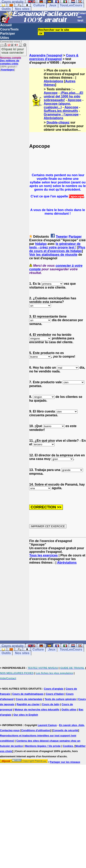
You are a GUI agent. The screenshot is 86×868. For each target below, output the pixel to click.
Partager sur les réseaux (65, 762)
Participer (8, 34)
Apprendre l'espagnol (46, 55)
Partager (75, 237)
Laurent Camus (47, 725)
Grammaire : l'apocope (61, 114)
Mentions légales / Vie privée (43, 746)
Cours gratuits (13, 646)
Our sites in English (26, 715)
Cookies (68, 746)
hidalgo (41, 244)
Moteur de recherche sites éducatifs (37, 710)
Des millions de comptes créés (11, 61)
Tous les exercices (43, 555)
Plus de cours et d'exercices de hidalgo (57, 249)
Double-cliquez (58, 122)
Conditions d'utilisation (36, 730)
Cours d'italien (55, 694)
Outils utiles (69, 710)
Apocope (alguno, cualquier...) (57, 105)
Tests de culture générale (60, 699)
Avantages (7, 70)
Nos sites (22, 9)
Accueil (6, 25)
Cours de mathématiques (28, 694)
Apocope (51, 93)
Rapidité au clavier (28, 704)
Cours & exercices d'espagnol (54, 57)
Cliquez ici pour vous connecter (13, 51)
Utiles (5, 38)
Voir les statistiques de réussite (53, 255)
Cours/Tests (9, 29)
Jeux (53, 5)
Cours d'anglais (54, 689)
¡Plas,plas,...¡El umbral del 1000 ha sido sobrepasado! (63, 96)
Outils (6, 9)
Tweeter (62, 237)
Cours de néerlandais (29, 699)
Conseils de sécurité (65, 730)
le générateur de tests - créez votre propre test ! (55, 246)
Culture (39, 5)
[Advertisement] (58, 602)
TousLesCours (71, 5)
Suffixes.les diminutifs (61, 111)
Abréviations (53, 81)
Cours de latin (51, 704)
